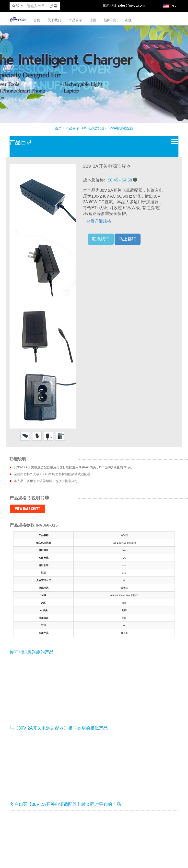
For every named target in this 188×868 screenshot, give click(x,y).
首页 (37, 20)
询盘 (128, 20)
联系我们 (101, 239)
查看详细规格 (99, 221)
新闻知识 (111, 20)
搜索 (54, 6)
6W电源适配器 (94, 128)
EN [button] (166, 8)
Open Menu (173, 142)
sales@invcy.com (131, 5)
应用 (93, 20)
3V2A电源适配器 (120, 128)
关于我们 (54, 20)
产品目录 (75, 20)
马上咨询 (128, 239)
